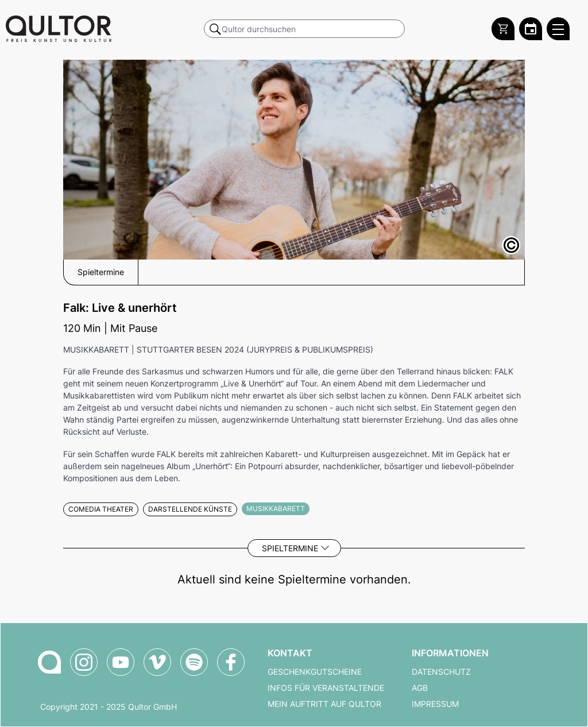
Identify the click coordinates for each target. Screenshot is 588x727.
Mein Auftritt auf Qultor (324, 704)
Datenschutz (441, 672)
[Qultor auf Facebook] (231, 662)
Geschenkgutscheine (315, 672)
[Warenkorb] (503, 29)
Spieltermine (290, 548)
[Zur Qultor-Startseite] (49, 662)
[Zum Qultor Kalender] (531, 29)
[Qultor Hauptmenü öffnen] (558, 29)
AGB (420, 688)
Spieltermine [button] (101, 272)
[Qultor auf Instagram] (84, 662)
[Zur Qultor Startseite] (59, 29)
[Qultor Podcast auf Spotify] (194, 662)
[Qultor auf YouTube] (121, 662)
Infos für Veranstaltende (326, 688)
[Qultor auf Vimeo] (157, 662)
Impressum (435, 704)
